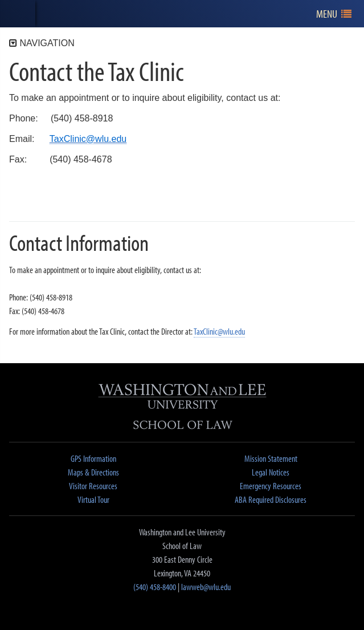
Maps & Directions (93, 472)
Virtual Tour (93, 499)
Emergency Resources (271, 486)
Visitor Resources (93, 486)
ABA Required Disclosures (271, 499)
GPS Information (93, 458)
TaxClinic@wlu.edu (219, 331)
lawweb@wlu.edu (206, 587)
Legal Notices (271, 472)
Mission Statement (271, 458)
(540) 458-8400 (155, 587)
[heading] (18, 14)
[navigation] (334, 14)
